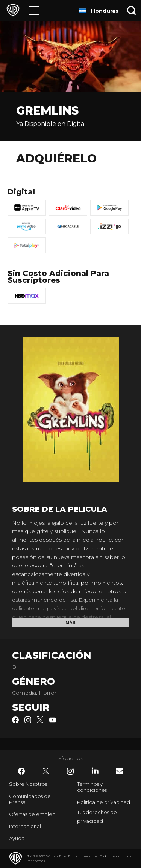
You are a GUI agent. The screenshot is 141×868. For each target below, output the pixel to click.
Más (70, 623)
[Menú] (34, 10)
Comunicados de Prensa (30, 799)
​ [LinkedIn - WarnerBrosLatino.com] (95, 771)
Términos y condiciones (92, 787)
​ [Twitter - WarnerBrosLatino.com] (46, 771)
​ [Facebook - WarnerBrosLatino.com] (21, 771)
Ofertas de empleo (32, 814)
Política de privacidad (104, 802)
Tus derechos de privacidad (97, 817)
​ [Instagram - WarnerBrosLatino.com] (70, 771)
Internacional (25, 826)
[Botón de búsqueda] (132, 10)
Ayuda (17, 838)
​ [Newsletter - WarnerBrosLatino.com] (120, 771)
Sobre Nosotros (28, 784)
